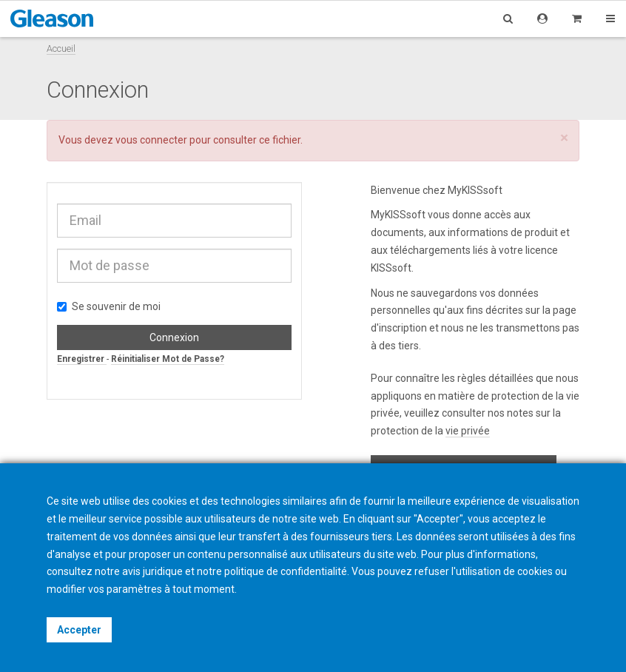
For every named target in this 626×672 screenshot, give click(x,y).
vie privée (468, 431)
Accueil (61, 48)
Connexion (174, 337)
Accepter (79, 630)
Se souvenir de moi (109, 306)
